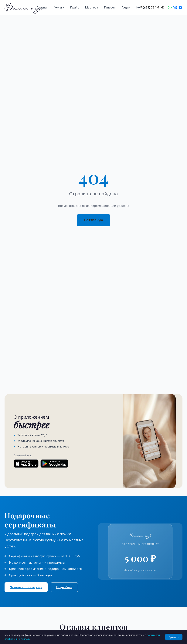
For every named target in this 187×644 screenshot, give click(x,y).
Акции (126, 7)
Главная (43, 7)
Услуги (59, 7)
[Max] (180, 8)
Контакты (143, 7)
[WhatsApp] (170, 8)
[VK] (175, 8)
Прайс (75, 7)
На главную (93, 220)
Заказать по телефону (26, 587)
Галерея (110, 7)
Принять (174, 637)
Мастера (92, 7)
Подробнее (64, 587)
